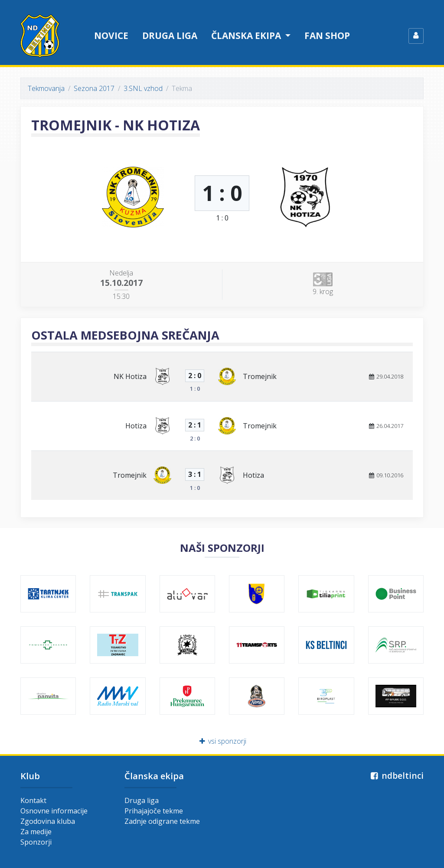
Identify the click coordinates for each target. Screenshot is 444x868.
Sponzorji (36, 842)
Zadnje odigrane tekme (162, 821)
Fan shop (327, 36)
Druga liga (170, 36)
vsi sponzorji (222, 741)
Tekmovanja (46, 88)
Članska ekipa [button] (247, 36)
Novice (111, 36)
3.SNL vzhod (143, 88)
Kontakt (33, 800)
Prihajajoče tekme (154, 811)
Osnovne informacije (54, 811)
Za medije (36, 832)
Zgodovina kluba (48, 821)
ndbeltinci (396, 776)
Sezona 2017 (94, 88)
